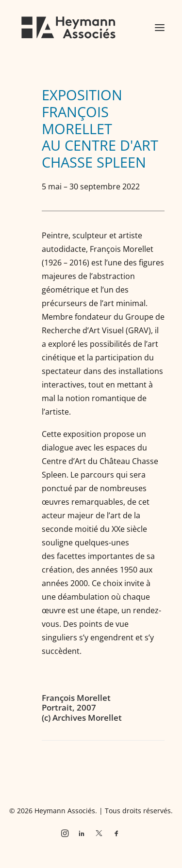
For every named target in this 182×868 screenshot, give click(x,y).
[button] (160, 28)
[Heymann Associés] (68, 28)
